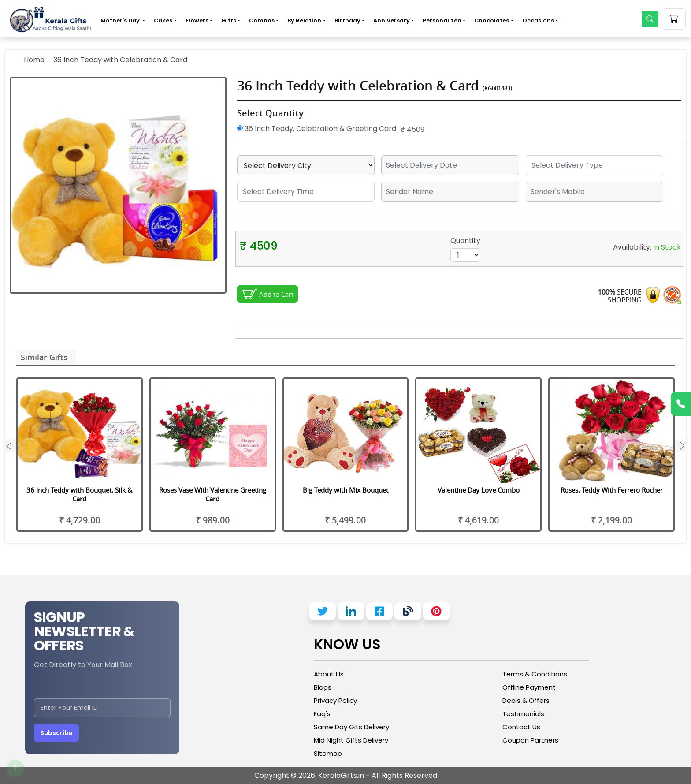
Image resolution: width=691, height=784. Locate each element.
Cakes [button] (163, 21)
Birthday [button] (347, 21)
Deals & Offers (526, 700)
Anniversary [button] (392, 21)
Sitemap (328, 753)
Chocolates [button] (492, 21)
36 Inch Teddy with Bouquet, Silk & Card (79, 494)
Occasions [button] (538, 21)
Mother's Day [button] (121, 21)
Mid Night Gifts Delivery (351, 740)
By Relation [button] (304, 21)
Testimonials (523, 714)
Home (34, 60)
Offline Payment (529, 687)
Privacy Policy (335, 700)
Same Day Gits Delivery (351, 727)
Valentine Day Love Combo (479, 490)
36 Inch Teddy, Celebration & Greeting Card (317, 129)
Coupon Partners (530, 740)
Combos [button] (262, 21)
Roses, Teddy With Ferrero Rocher (612, 490)
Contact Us (521, 727)
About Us (329, 674)
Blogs (323, 687)
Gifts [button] (229, 21)
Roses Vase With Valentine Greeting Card (213, 494)
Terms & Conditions (535, 674)
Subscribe (56, 733)
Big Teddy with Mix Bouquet (345, 490)
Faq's (322, 714)
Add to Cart (276, 294)
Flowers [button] (197, 21)
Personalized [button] (442, 21)
